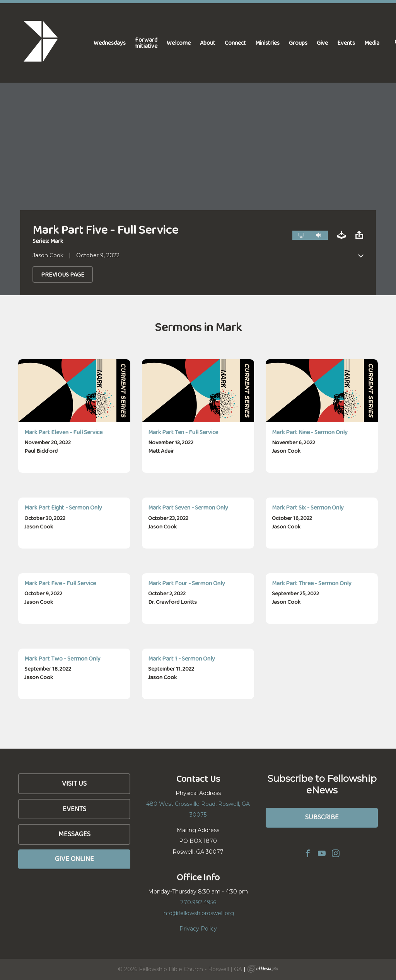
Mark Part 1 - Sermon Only (182, 658)
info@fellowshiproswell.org (198, 913)
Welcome (179, 43)
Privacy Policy (198, 929)
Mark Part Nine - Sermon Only (310, 432)
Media (372, 43)
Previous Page (63, 274)
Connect (235, 43)
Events (346, 43)
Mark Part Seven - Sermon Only (188, 507)
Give (322, 43)
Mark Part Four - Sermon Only (187, 583)
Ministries (267, 43)
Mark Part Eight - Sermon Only (63, 507)
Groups (298, 43)
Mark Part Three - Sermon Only (312, 583)
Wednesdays (110, 43)
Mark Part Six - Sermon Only (308, 507)
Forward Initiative (146, 43)
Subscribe (322, 817)
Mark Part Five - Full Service (60, 583)
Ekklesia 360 (263, 969)
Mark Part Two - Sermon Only (62, 658)
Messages (74, 834)
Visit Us (74, 783)
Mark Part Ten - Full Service (183, 432)
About (208, 43)
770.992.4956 (198, 902)
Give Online (74, 859)
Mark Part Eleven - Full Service (63, 432)
